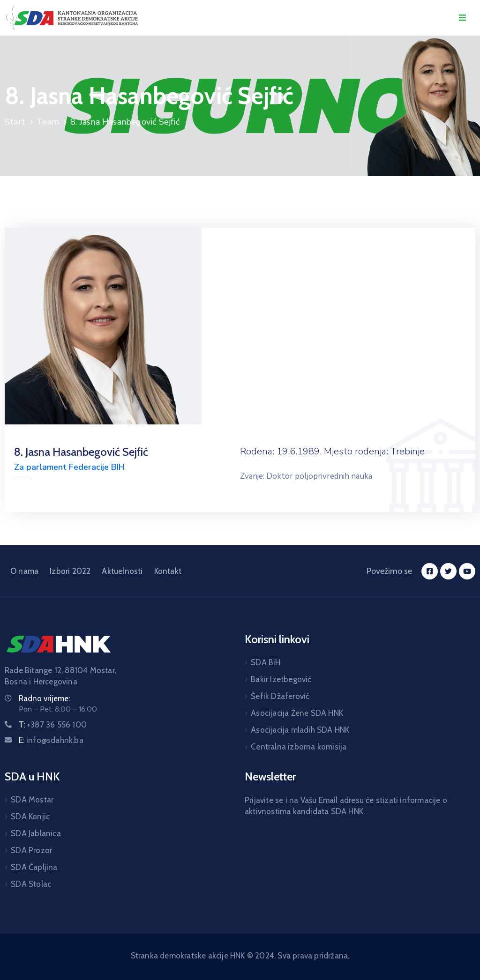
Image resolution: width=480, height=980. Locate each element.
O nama (24, 571)
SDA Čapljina (34, 867)
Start (15, 122)
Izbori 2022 (70, 571)
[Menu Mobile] (462, 18)
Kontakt (168, 571)
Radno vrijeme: (44, 698)
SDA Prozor (31, 850)
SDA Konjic (30, 817)
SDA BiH (266, 662)
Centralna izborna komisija (299, 747)
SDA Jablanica (36, 833)
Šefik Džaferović (280, 696)
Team (48, 122)
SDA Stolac (31, 884)
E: (51, 740)
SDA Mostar (32, 800)
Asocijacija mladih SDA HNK (300, 730)
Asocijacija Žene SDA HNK (297, 713)
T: (53, 725)
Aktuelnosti (122, 571)
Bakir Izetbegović (281, 679)
